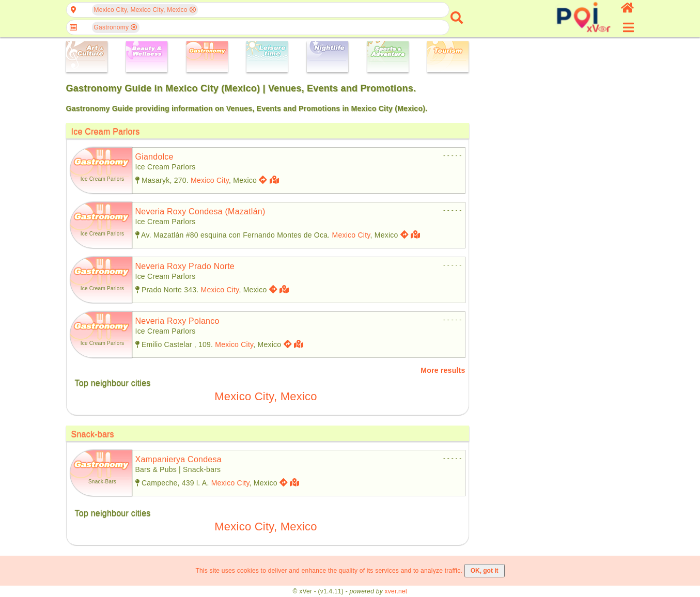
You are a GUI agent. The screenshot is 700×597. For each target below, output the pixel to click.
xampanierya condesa (178, 459)
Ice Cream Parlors (106, 131)
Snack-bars (93, 434)
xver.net (396, 591)
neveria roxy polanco (177, 321)
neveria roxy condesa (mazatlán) (200, 211)
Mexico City (210, 180)
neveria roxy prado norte (185, 266)
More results (443, 370)
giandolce (154, 157)
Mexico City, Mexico (266, 396)
